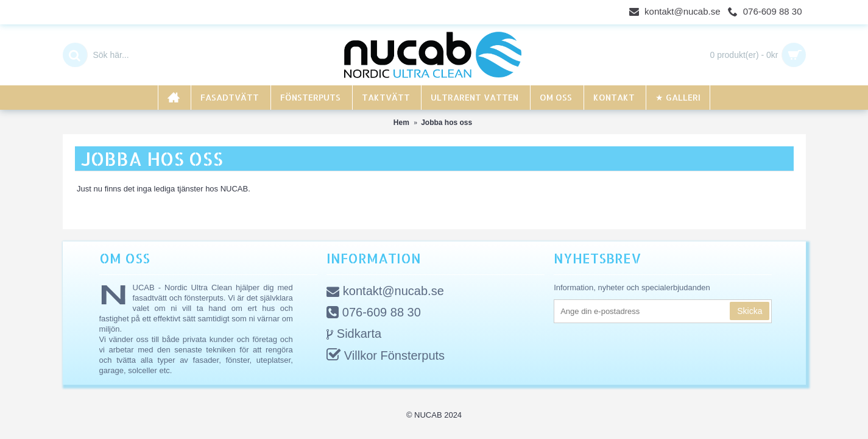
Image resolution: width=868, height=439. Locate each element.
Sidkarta (354, 334)
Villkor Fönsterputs (386, 356)
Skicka (750, 311)
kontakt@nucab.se (385, 292)
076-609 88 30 (374, 313)
